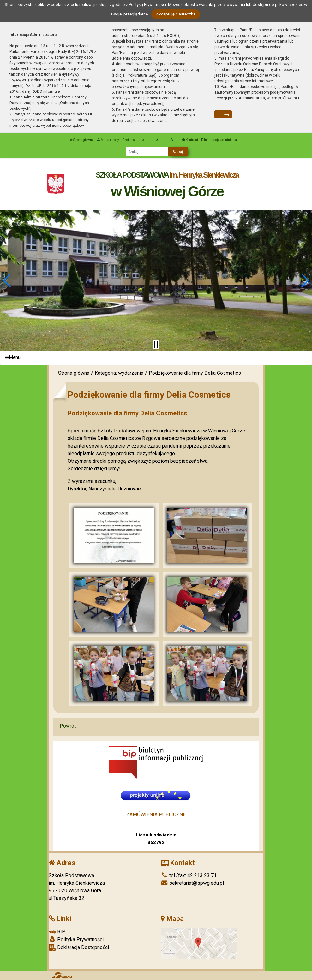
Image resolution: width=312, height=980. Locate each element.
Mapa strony (108, 140)
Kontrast (190, 140)
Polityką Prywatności (147, 5)
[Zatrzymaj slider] (156, 344)
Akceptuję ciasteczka (176, 14)
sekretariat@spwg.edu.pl (192, 883)
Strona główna (82, 140)
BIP (57, 932)
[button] (7, 280)
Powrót (68, 726)
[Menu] (156, 358)
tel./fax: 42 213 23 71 (189, 875)
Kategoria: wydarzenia (119, 373)
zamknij (223, 114)
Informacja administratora (222, 140)
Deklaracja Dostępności (79, 948)
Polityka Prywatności (76, 939)
